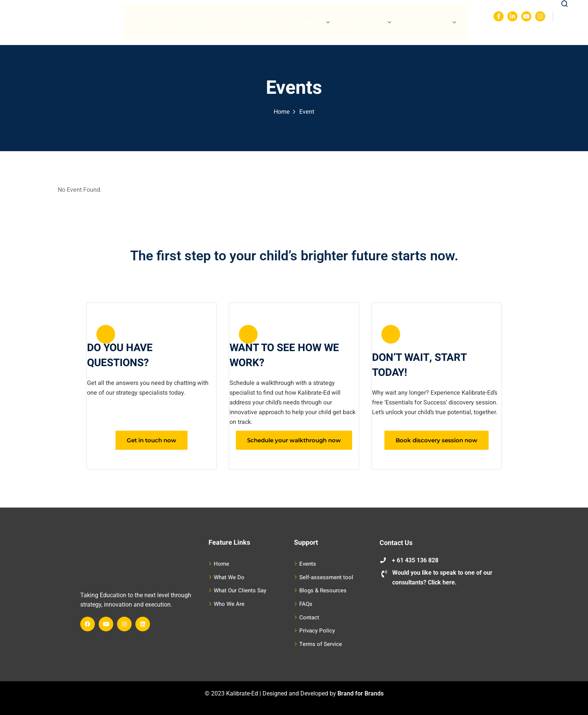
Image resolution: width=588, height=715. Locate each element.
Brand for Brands (361, 693)
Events (308, 564)
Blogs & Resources (323, 590)
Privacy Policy (317, 631)
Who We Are (229, 604)
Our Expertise (367, 23)
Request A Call (431, 23)
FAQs (306, 604)
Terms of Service (321, 644)
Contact (309, 617)
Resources (311, 23)
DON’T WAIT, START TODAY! (419, 365)
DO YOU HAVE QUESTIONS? (120, 355)
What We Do (196, 23)
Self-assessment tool (326, 577)
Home (150, 23)
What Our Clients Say (240, 590)
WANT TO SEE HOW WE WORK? (284, 355)
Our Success (253, 23)
